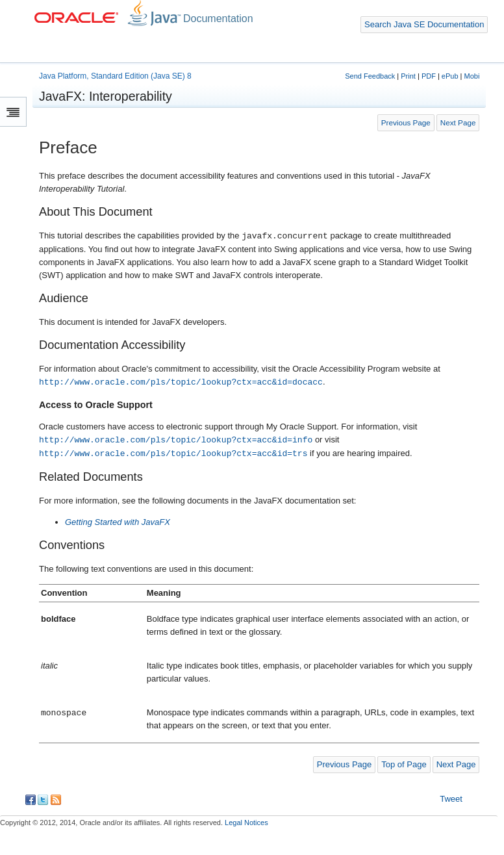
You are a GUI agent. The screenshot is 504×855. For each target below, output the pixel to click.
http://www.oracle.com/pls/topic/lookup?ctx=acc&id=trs (173, 453)
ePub (450, 76)
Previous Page (406, 122)
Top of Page (404, 764)
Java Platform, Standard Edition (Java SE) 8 (115, 76)
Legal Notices (246, 823)
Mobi (472, 76)
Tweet (451, 799)
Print (408, 76)
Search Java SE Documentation (424, 24)
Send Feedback (370, 76)
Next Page (458, 122)
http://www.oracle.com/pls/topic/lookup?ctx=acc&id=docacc (181, 382)
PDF (429, 76)
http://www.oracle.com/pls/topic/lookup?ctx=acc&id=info (176, 440)
